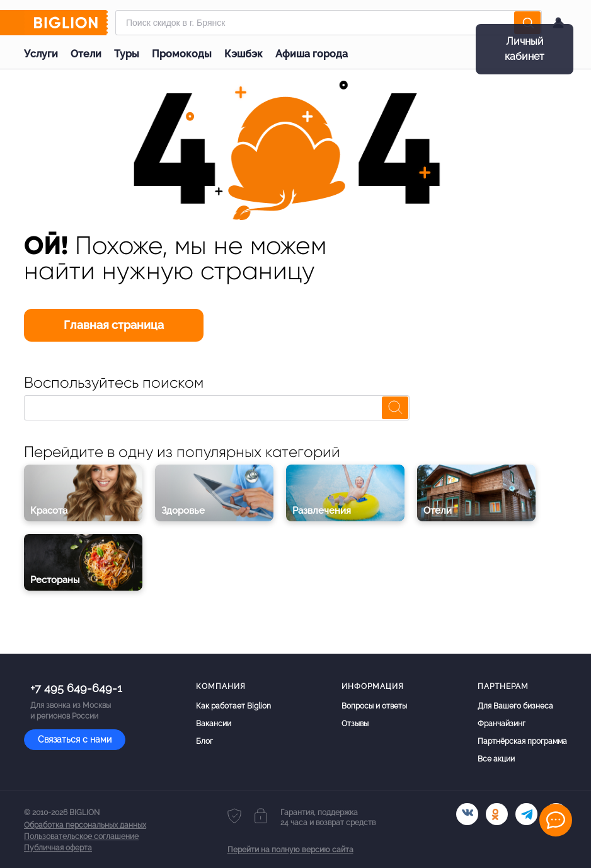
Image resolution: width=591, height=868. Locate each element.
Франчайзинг (502, 724)
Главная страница (114, 325)
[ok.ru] (497, 814)
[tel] (526, 814)
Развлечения (322, 511)
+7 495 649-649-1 (76, 688)
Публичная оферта (58, 848)
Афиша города (312, 54)
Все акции (496, 759)
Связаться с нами (75, 739)
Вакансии (214, 724)
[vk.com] (467, 814)
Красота (49, 511)
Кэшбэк (244, 54)
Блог (204, 741)
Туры (127, 54)
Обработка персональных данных (85, 825)
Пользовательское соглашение (81, 836)
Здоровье (183, 511)
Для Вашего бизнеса (515, 706)
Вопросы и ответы (374, 706)
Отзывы (355, 724)
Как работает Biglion (233, 706)
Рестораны (55, 580)
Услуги (41, 54)
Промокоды (182, 54)
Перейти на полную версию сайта (290, 850)
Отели (86, 54)
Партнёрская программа (522, 741)
